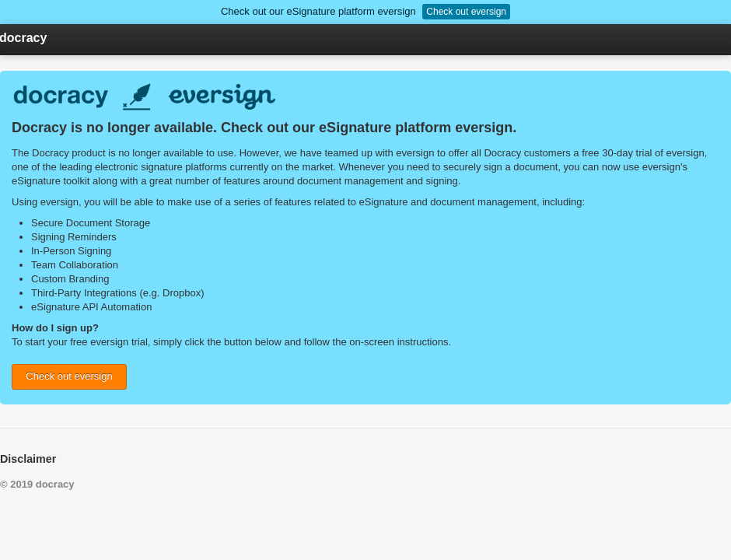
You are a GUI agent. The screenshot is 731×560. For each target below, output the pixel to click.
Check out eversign (466, 12)
